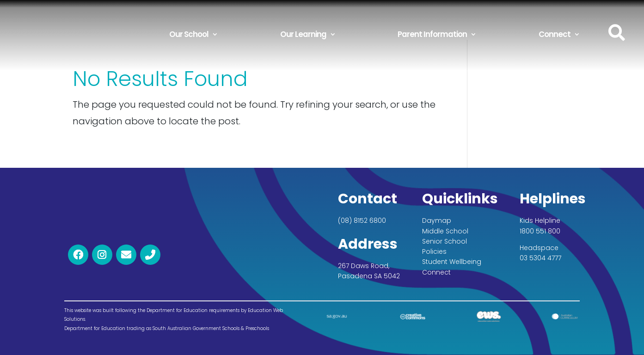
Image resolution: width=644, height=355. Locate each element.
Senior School (445, 241)
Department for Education (95, 328)
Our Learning (303, 34)
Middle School (445, 231)
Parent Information (432, 34)
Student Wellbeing (452, 262)
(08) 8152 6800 (362, 220)
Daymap (437, 220)
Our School (189, 34)
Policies (434, 251)
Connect (555, 34)
